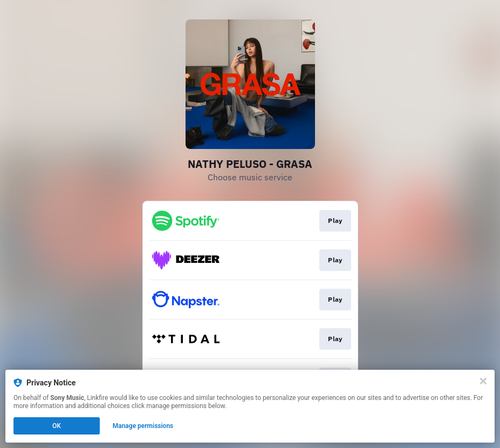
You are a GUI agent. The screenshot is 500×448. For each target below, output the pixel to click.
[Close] (483, 381)
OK (57, 426)
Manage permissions (143, 426)
